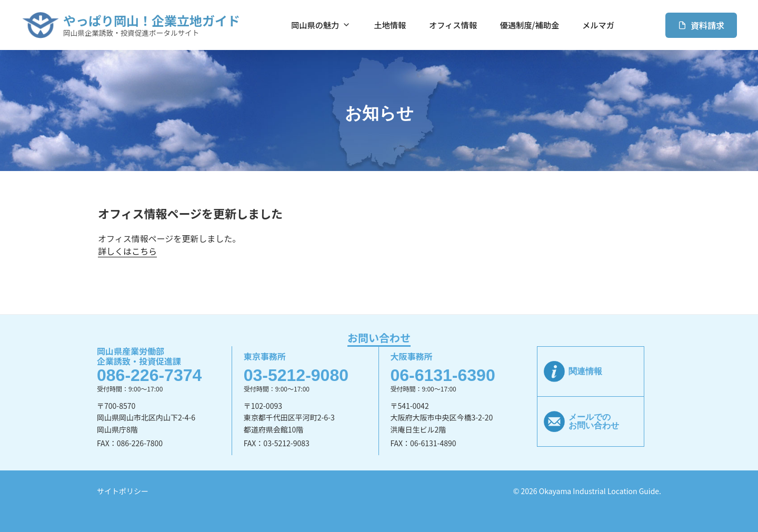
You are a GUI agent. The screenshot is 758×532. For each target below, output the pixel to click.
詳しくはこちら (127, 251)
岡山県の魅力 (321, 25)
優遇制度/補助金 (530, 25)
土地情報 (390, 25)
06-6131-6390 (442, 375)
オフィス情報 (453, 25)
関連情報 (585, 371)
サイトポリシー (123, 491)
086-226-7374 (149, 375)
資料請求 (701, 25)
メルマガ (598, 25)
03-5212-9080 (296, 375)
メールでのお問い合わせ (594, 421)
